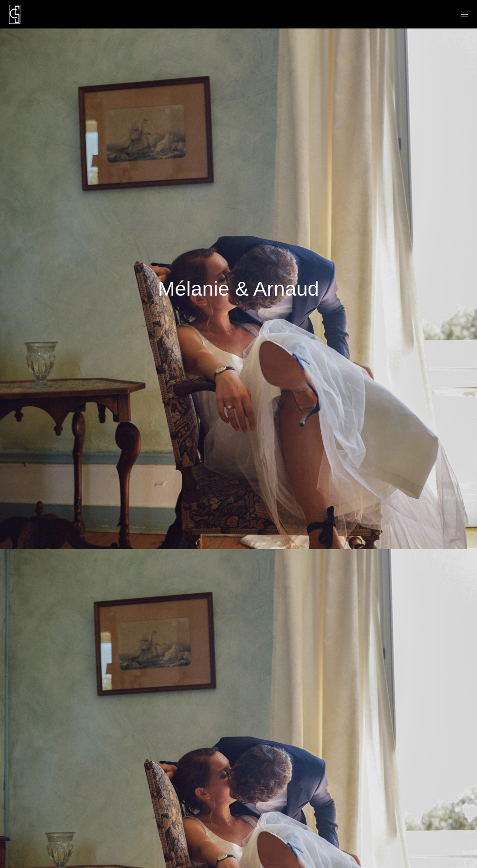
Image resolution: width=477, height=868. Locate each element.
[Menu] (461, 14)
